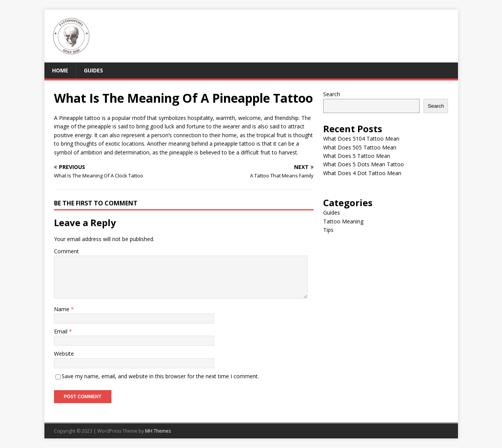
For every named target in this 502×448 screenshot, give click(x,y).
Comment (66, 251)
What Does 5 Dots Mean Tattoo (364, 164)
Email (61, 331)
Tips (328, 230)
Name (62, 309)
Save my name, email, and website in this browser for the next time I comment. (160, 376)
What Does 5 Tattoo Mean (357, 156)
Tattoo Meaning (343, 221)
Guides (93, 70)
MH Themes (158, 431)
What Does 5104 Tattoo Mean (361, 139)
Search (332, 94)
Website (64, 354)
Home (60, 70)
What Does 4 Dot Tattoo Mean (362, 173)
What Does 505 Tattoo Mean (360, 147)
